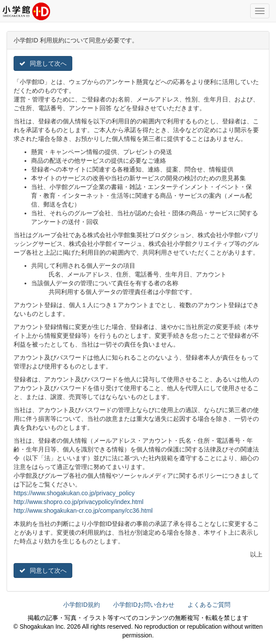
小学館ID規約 (81, 605)
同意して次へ (43, 63)
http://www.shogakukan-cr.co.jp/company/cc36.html (83, 511)
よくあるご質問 (209, 605)
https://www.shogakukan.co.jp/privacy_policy (74, 493)
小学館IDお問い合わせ (144, 605)
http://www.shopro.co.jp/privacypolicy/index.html (78, 502)
